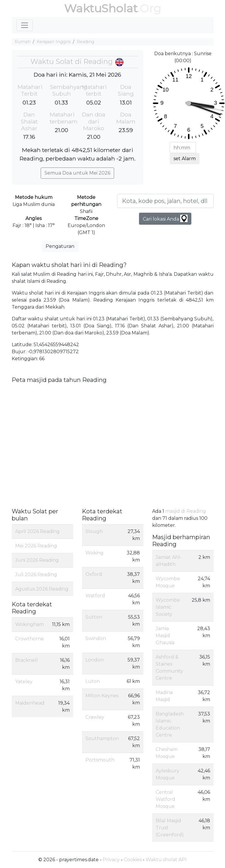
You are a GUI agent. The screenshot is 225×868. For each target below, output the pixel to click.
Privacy (111, 860)
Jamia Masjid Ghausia (165, 636)
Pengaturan (60, 246)
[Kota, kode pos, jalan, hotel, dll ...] (165, 201)
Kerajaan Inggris (54, 42)
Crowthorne (30, 639)
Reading (85, 42)
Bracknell (26, 660)
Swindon (96, 638)
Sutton (94, 617)
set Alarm (185, 159)
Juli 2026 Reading (36, 575)
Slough (94, 531)
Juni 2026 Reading (37, 560)
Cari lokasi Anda (165, 218)
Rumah (23, 42)
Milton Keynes (102, 696)
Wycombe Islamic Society (168, 607)
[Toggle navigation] (25, 25)
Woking (95, 553)
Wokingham (30, 624)
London (95, 660)
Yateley (24, 682)
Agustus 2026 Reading (42, 589)
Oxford (94, 574)
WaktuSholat (101, 8)
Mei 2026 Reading (36, 546)
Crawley (95, 717)
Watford (95, 596)
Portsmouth (100, 760)
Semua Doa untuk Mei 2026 (77, 173)
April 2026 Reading (37, 531)
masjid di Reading (186, 511)
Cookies (133, 860)
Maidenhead (30, 703)
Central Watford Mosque (165, 799)
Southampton (102, 738)
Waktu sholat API (166, 860)
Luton (93, 681)
